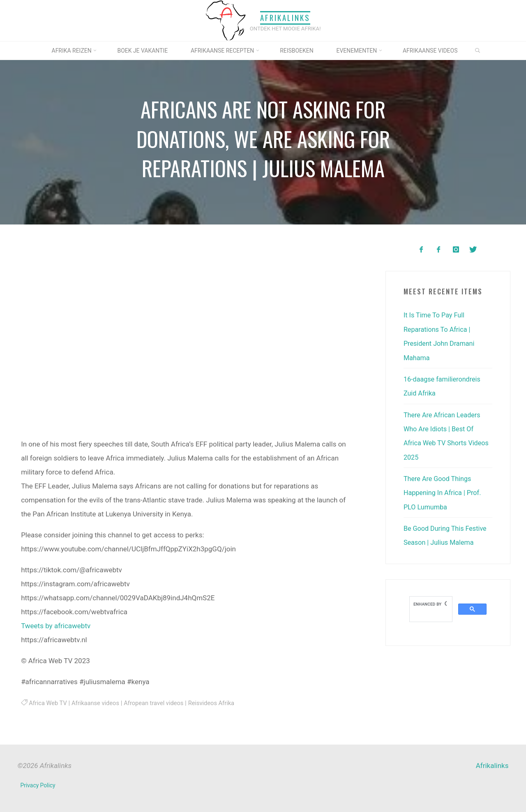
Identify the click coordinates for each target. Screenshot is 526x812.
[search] (430, 602)
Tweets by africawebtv (56, 626)
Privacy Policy (38, 785)
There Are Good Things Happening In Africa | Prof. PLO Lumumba (444, 491)
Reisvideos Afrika (219, 703)
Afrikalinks (285, 18)
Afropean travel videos (159, 703)
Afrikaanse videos (98, 703)
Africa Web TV (49, 703)
